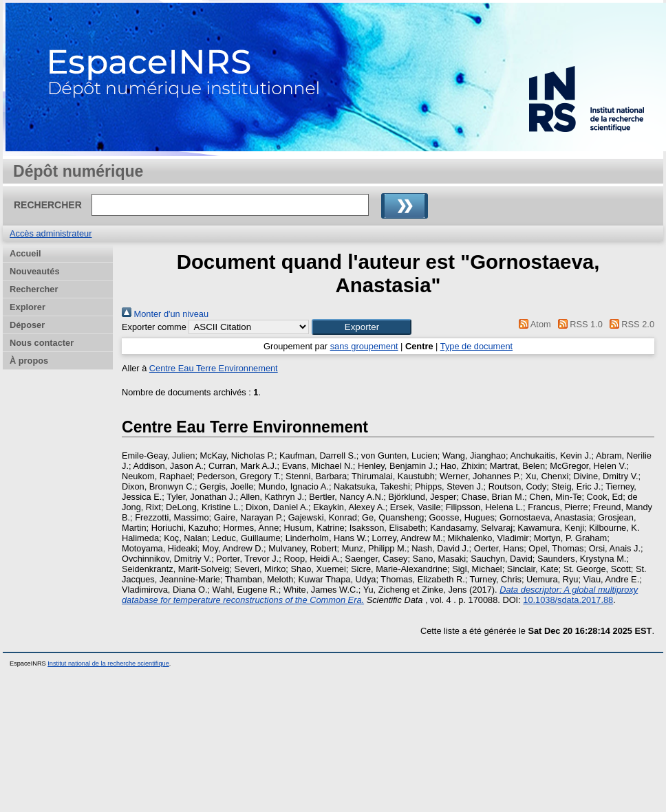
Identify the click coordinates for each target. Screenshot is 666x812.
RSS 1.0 (578, 324)
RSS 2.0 (630, 324)
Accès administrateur (51, 233)
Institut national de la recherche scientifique (108, 663)
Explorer (28, 307)
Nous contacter (42, 343)
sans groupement (364, 346)
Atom (533, 324)
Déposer (27, 325)
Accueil (25, 253)
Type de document (476, 346)
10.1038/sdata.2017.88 (568, 600)
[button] (362, 327)
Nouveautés (35, 271)
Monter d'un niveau (165, 314)
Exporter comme (154, 327)
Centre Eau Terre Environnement (214, 368)
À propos (29, 361)
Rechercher (34, 289)
